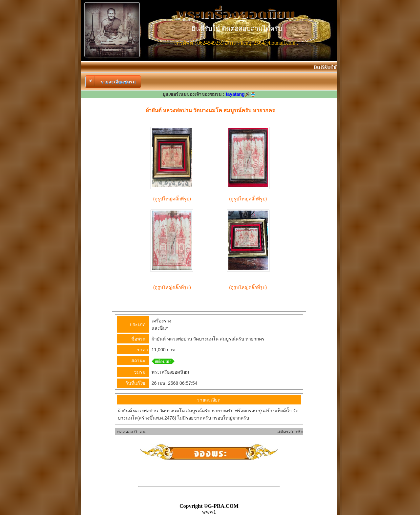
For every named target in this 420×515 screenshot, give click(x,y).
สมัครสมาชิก (290, 432)
